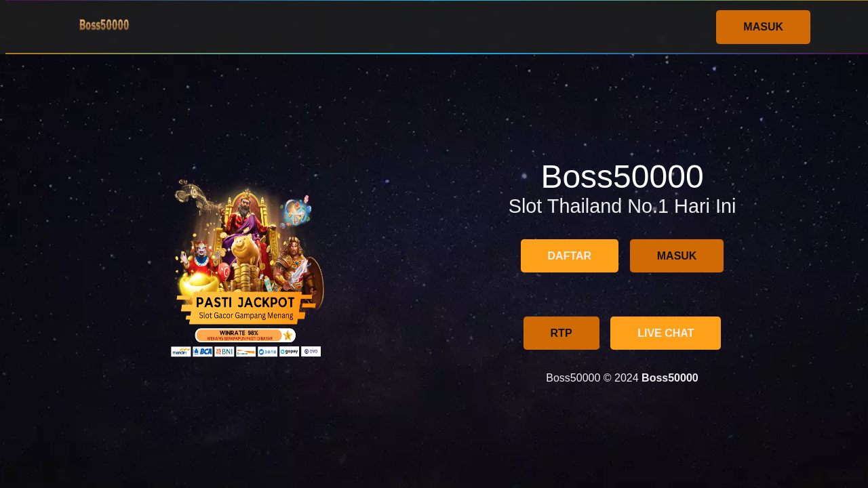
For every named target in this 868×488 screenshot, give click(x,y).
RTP (561, 333)
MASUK (763, 27)
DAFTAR (570, 256)
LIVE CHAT (666, 333)
